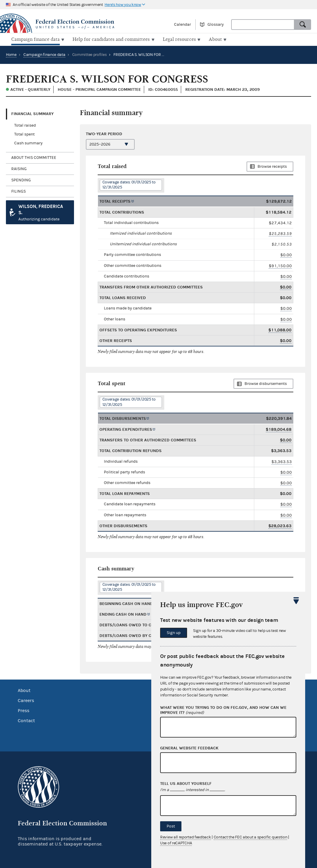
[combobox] (263, 25)
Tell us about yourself (186, 784)
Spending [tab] (21, 180)
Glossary (216, 25)
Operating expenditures (126, 429)
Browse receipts (272, 166)
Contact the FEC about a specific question (251, 837)
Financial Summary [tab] (32, 113)
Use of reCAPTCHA (176, 843)
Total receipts (115, 200)
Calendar (182, 25)
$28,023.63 (280, 525)
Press (24, 710)
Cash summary (28, 143)
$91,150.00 (280, 265)
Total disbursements (123, 418)
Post (171, 826)
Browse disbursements (266, 383)
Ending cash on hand (123, 614)
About (24, 690)
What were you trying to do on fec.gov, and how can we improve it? (223, 710)
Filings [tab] (18, 191)
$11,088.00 (280, 329)
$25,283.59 (280, 233)
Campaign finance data (44, 54)
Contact (26, 720)
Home (11, 54)
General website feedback (189, 748)
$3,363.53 (282, 461)
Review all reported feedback (186, 837)
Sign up (174, 633)
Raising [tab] (19, 168)
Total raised (25, 125)
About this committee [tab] (34, 157)
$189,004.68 (279, 429)
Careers (26, 700)
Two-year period (104, 133)
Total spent (24, 134)
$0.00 (286, 254)
